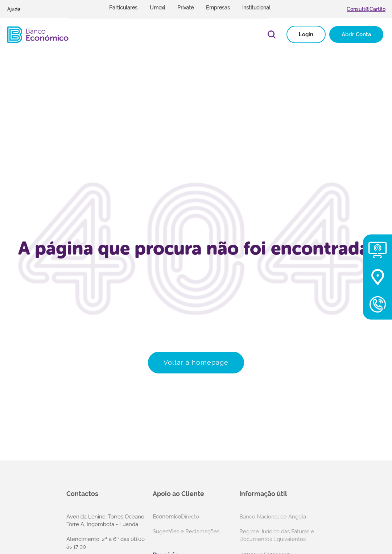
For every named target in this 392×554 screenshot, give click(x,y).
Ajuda (14, 9)
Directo (176, 517)
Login (306, 34)
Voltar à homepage (196, 362)
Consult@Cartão (366, 9)
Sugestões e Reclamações (186, 532)
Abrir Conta (356, 34)
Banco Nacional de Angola (273, 517)
